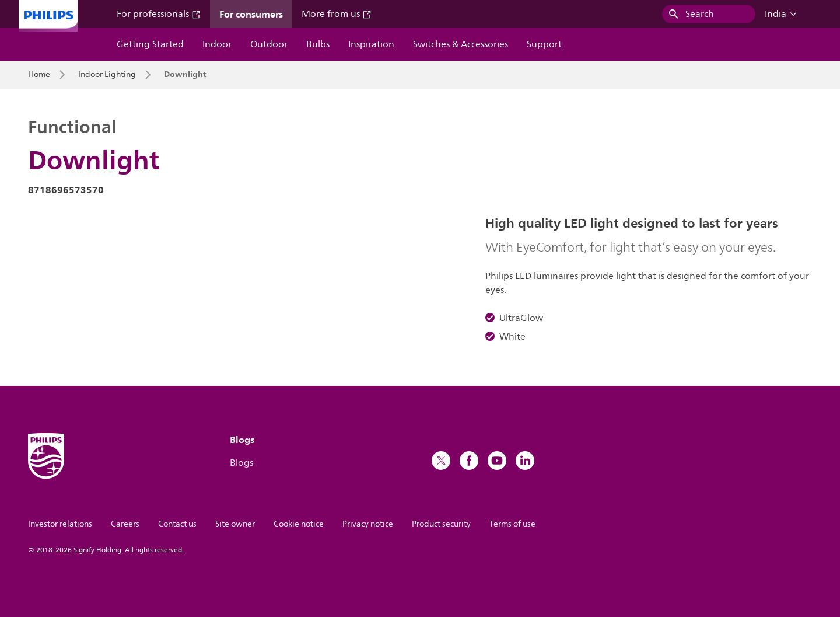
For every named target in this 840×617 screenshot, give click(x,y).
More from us (337, 14)
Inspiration (371, 44)
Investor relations (60, 524)
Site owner (235, 524)
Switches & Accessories (461, 44)
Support (544, 44)
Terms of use (512, 524)
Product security (441, 524)
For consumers (251, 14)
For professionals (159, 14)
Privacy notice (368, 524)
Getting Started (150, 44)
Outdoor (269, 44)
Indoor (217, 44)
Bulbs (318, 44)
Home (39, 75)
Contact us (177, 524)
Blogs (242, 463)
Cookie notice (299, 524)
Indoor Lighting (107, 75)
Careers (125, 524)
